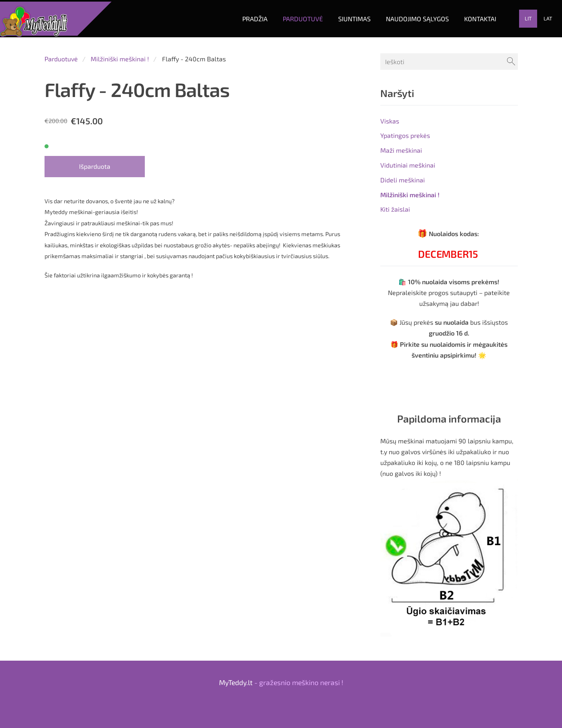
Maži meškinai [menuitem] (401, 147)
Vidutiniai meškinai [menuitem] (408, 162)
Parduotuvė (61, 56)
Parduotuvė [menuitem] (292, 17)
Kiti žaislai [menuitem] (395, 206)
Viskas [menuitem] (390, 118)
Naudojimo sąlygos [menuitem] (407, 17)
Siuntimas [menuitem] (344, 17)
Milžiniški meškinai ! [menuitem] (410, 191)
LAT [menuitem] (537, 17)
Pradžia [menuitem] (244, 17)
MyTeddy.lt (236, 679)
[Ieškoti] (449, 58)
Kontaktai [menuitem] (469, 17)
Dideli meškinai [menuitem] (403, 177)
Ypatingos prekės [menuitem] (405, 132)
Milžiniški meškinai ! (120, 56)
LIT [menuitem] (517, 17)
